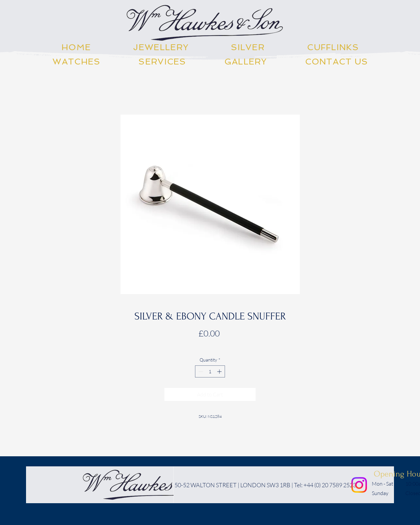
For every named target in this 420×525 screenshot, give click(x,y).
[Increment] (220, 371)
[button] (161, 47)
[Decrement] (200, 371)
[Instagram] (359, 485)
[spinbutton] (210, 371)
